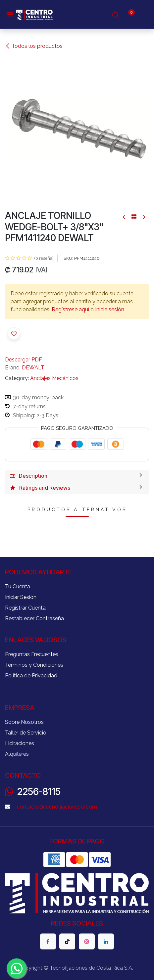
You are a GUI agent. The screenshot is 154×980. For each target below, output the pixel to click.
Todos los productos (34, 46)
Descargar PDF (24, 360)
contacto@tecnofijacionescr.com (57, 807)
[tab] (77, 476)
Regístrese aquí (70, 309)
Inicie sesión (110, 309)
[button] (14, 334)
